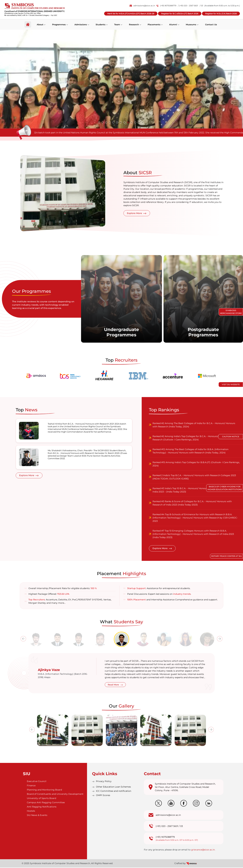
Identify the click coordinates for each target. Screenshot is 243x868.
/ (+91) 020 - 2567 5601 (188, 6)
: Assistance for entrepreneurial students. (159, 589)
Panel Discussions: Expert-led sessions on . (159, 594)
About (40, 24)
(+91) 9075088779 (167, 6)
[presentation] (23, 639)
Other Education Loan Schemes (113, 787)
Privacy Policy (104, 782)
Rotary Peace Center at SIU (227, 556)
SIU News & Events (37, 816)
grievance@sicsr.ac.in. (203, 850)
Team (117, 24)
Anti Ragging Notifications (42, 807)
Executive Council (37, 782)
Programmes (59, 24)
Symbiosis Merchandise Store (231, 312)
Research (134, 24)
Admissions (81, 24)
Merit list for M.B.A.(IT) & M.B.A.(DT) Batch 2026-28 (131, 14)
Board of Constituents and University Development (55, 794)
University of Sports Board (41, 799)
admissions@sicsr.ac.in (142, 6)
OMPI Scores (103, 796)
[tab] (36, 640)
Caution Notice (231, 437)
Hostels (31, 811)
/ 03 (201, 6)
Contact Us (211, 24)
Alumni (173, 24)
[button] (99, 122)
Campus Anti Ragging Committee (46, 803)
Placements (154, 24)
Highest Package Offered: (49, 594)
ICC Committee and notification (114, 791)
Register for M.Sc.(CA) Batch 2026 (221, 14)
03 (182, 827)
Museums (191, 24)
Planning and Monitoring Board (44, 790)
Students (101, 24)
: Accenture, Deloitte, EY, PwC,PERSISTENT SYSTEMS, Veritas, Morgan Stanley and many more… (70, 602)
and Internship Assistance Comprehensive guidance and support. (172, 600)
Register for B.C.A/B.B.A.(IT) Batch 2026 (180, 14)
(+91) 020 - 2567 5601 (167, 827)
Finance (31, 786)
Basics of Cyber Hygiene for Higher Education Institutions (225, 488)
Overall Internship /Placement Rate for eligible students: (63, 589)
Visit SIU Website (231, 384)
